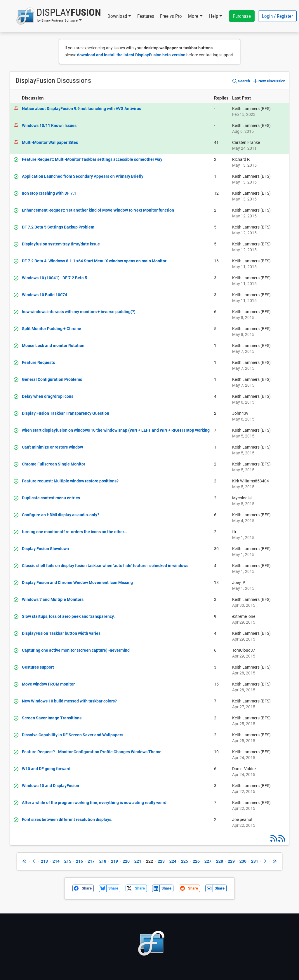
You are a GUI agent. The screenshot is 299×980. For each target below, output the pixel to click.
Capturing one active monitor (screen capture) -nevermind (76, 650)
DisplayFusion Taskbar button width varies (61, 633)
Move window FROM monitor (48, 684)
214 (56, 861)
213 (44, 861)
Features (146, 16)
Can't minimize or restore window (52, 447)
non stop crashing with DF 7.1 (49, 193)
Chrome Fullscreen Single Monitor (54, 464)
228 (220, 861)
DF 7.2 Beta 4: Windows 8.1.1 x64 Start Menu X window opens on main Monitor (94, 261)
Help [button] (214, 16)
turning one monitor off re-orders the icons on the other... (75, 532)
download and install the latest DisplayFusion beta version (131, 55)
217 (91, 861)
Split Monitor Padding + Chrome (52, 329)
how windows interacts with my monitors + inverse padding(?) (79, 312)
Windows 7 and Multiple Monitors (53, 599)
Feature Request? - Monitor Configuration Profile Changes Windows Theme (92, 752)
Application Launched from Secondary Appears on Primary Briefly (83, 176)
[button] (59, 16)
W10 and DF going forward (46, 769)
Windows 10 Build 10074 (45, 295)
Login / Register (277, 16)
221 (138, 861)
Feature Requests (38, 362)
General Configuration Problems (52, 379)
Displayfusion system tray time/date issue (61, 244)
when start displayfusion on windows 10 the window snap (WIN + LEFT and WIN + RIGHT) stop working (116, 430)
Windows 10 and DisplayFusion (51, 786)
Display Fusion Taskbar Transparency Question (66, 413)
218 (103, 861)
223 (161, 861)
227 (208, 861)
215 (68, 861)
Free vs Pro (171, 16)
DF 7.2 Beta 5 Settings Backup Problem (58, 227)
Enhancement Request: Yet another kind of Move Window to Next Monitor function (98, 210)
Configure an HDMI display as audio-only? (61, 515)
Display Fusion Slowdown (45, 549)
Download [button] (117, 16)
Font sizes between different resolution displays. (67, 819)
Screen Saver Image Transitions (52, 718)
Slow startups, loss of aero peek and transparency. (68, 616)
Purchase (242, 16)
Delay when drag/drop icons (48, 396)
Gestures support (38, 667)
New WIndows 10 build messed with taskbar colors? (69, 701)
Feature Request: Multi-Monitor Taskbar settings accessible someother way (92, 159)
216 (79, 861)
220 (126, 861)
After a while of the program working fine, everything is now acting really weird (94, 803)
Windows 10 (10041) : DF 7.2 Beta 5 (54, 278)
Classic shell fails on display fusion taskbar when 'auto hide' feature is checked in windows (105, 566)
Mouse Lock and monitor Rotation (53, 346)
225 (185, 861)
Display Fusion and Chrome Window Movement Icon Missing (77, 583)
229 (231, 861)
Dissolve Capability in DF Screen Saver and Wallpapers (73, 735)
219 (114, 861)
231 (255, 861)
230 (243, 861)
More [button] (193, 16)
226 (196, 861)
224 (173, 861)
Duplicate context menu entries (51, 498)
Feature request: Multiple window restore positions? (70, 481)
